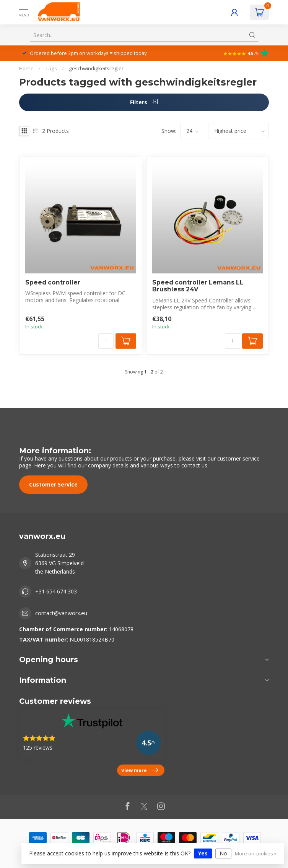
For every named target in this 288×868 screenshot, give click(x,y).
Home (26, 68)
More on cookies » (256, 854)
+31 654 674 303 (56, 591)
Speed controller (53, 283)
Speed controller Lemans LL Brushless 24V (198, 286)
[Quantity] (106, 341)
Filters (144, 102)
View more (140, 770)
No (223, 853)
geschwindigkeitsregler (96, 68)
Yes (203, 853)
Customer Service (53, 484)
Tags (51, 68)
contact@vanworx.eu (61, 613)
